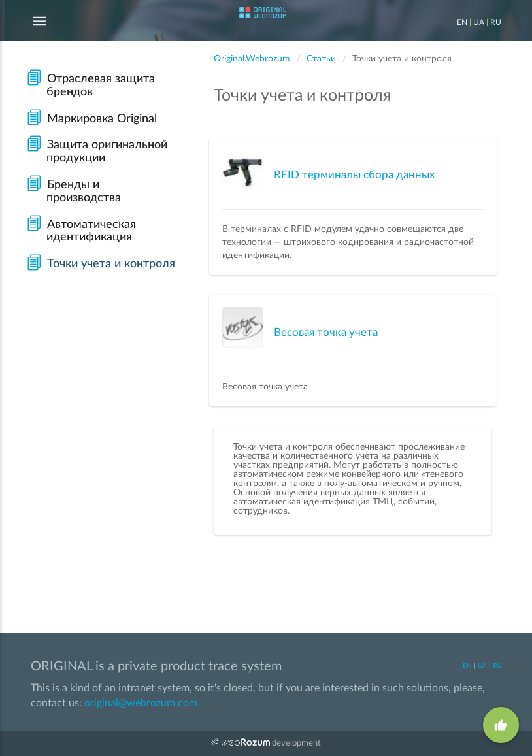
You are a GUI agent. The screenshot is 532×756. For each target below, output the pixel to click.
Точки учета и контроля (101, 264)
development (266, 742)
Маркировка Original (91, 119)
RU (496, 23)
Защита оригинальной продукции (97, 152)
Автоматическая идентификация (81, 231)
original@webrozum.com (141, 703)
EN (462, 23)
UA (479, 23)
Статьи (321, 59)
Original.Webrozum (252, 59)
